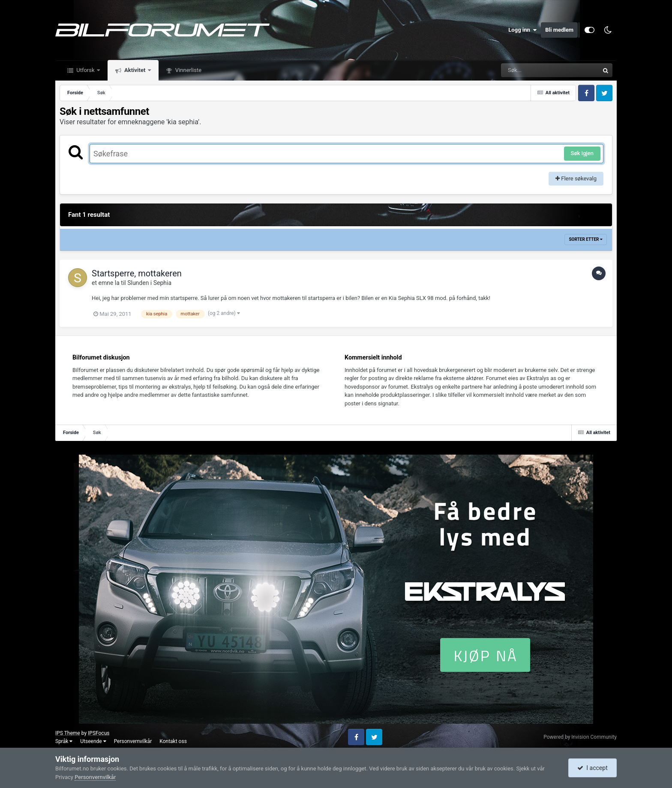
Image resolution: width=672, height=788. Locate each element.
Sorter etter (586, 239)
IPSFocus (99, 733)
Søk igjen (582, 153)
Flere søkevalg (576, 178)
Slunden (138, 283)
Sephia (162, 283)
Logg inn (522, 30)
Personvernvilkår (133, 741)
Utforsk (85, 70)
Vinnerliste (188, 70)
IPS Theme (68, 733)
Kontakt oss (173, 741)
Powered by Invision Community (580, 737)
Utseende (93, 741)
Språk (64, 741)
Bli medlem (559, 30)
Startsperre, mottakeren (137, 273)
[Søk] (529, 70)
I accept (592, 768)
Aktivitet (135, 70)
